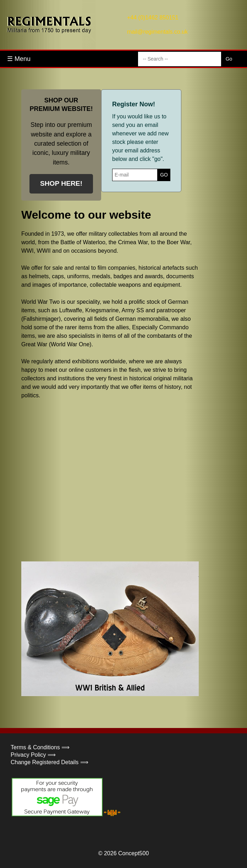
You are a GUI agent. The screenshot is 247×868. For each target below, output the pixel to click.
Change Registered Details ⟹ (50, 762)
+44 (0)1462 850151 (153, 18)
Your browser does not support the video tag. (75, 480)
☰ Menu (19, 59)
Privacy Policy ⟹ (33, 755)
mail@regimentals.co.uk (157, 32)
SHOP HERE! (61, 183)
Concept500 (133, 853)
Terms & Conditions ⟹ (40, 747)
